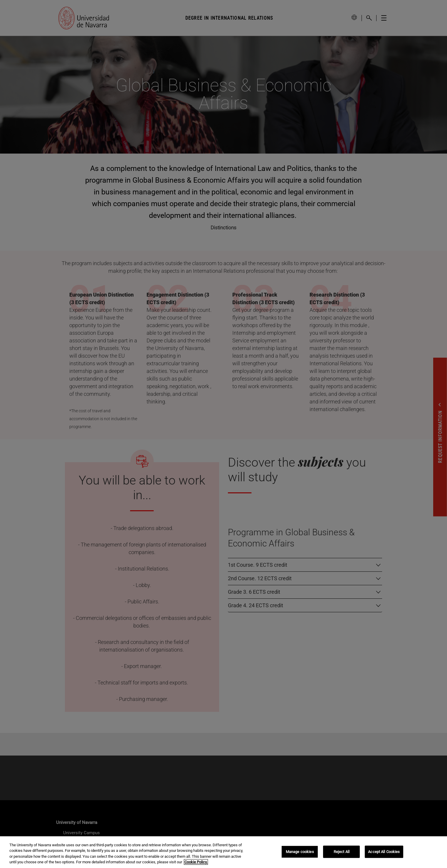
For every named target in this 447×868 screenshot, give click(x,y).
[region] (223, 852)
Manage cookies (300, 852)
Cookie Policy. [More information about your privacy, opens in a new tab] (196, 862)
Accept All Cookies (384, 852)
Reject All (342, 852)
